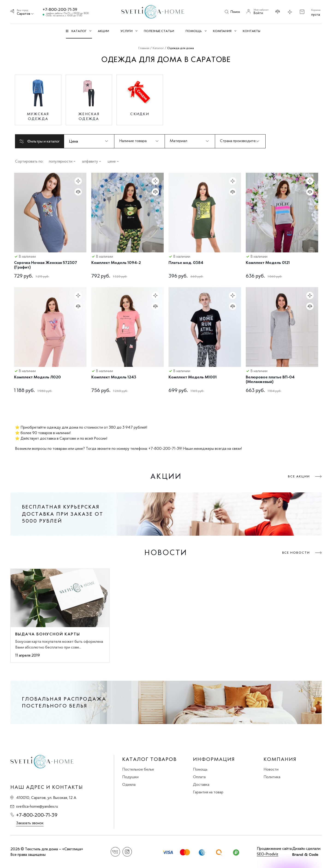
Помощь (200, 769)
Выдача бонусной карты (48, 634)
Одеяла (129, 784)
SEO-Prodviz (268, 854)
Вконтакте (115, 852)
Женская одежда (89, 116)
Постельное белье (138, 769)
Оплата (199, 777)
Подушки (130, 777)
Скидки (140, 114)
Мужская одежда (38, 116)
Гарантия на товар (208, 792)
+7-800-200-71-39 (60, 9)
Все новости (296, 553)
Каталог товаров (149, 759)
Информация (214, 759)
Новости (271, 769)
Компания (280, 759)
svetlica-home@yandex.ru (37, 806)
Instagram (127, 852)
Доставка (201, 784)
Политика (272, 777)
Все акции (299, 476)
